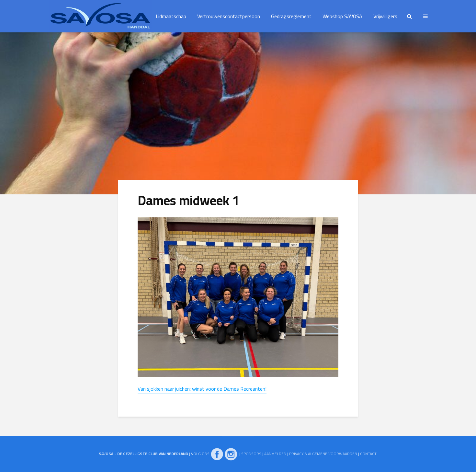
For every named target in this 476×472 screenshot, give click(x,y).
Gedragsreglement (291, 16)
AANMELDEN (275, 454)
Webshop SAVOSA (342, 16)
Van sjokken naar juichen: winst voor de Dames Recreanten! (202, 389)
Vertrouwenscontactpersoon (229, 16)
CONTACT (368, 454)
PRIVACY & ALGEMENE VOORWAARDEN (323, 454)
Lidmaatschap (171, 16)
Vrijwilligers (385, 16)
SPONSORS (251, 454)
